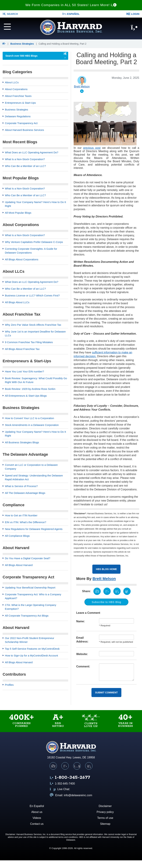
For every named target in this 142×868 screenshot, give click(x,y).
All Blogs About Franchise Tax (22, 349)
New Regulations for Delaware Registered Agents (34, 529)
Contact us (37, 824)
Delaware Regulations (18, 116)
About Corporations (16, 89)
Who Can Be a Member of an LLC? (25, 166)
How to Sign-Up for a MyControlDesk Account (31, 655)
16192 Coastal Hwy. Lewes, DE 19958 (71, 757)
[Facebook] (53, 766)
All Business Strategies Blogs (22, 442)
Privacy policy (105, 812)
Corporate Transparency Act (21, 123)
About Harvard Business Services (24, 130)
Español (71, 14)
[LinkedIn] (89, 766)
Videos (37, 818)
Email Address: (82, 640)
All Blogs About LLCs (17, 302)
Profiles (9, 685)
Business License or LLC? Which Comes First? (32, 295)
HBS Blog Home (106, 569)
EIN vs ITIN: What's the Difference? (26, 522)
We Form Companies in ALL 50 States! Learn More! (71, 5)
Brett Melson (104, 579)
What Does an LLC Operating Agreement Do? (32, 152)
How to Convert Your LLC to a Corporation (29, 418)
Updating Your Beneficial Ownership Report (30, 588)
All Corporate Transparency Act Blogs (27, 616)
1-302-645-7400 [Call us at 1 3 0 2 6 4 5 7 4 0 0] (62, 784)
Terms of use (105, 818)
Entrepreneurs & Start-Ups (20, 103)
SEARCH (10, 14)
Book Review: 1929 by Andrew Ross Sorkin (30, 389)
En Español (37, 806)
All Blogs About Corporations (22, 259)
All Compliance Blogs (17, 536)
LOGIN (133, 14)
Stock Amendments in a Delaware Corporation (32, 425)
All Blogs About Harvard (19, 565)
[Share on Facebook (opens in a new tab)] (97, 591)
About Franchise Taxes (18, 96)
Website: (82, 654)
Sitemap (105, 824)
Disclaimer (105, 806)
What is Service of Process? (21, 486)
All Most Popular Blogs (18, 213)
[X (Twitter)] (65, 766)
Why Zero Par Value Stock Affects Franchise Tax (33, 325)
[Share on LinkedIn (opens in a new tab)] (117, 591)
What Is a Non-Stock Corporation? (25, 159)
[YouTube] (77, 766)
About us (37, 812)
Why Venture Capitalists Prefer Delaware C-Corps (34, 242)
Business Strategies (22, 44)
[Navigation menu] (12, 26)
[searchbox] (32, 56)
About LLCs (12, 82)
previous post (92, 148)
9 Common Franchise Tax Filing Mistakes (29, 342)
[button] (4, 44)
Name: (81, 621)
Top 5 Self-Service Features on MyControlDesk (32, 649)
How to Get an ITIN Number (21, 515)
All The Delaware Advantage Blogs (25, 493)
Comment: (83, 666)
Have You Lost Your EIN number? (24, 371)
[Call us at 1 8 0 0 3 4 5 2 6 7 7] (70, 778)
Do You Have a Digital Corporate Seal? (28, 558)
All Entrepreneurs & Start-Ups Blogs (26, 396)
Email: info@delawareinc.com (71, 795)
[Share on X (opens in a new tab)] (107, 591)
